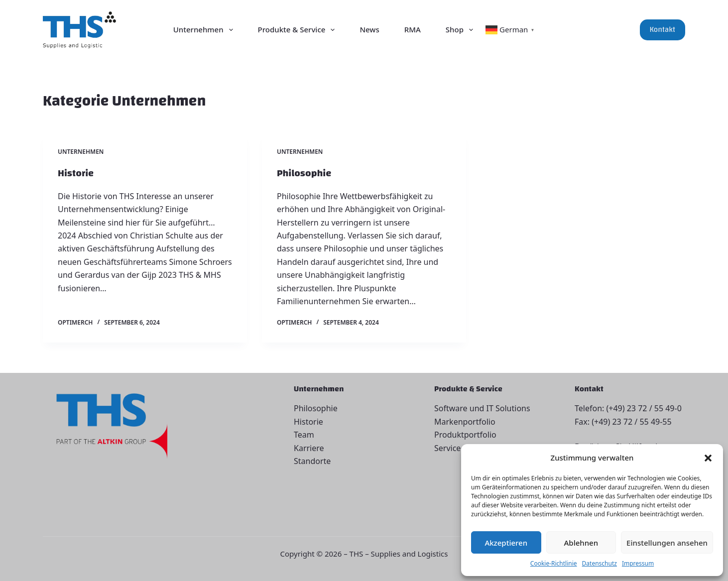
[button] (708, 458)
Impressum (638, 563)
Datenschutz (600, 563)
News (369, 29)
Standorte (312, 461)
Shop (461, 30)
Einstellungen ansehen (667, 543)
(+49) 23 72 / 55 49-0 (644, 408)
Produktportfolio (465, 435)
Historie (76, 173)
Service (447, 448)
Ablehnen (581, 543)
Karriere (309, 448)
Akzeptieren (506, 543)
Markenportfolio (465, 422)
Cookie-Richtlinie (554, 563)
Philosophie (304, 173)
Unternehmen (205, 30)
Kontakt (663, 30)
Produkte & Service (299, 30)
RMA (413, 29)
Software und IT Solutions (482, 408)
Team (304, 435)
